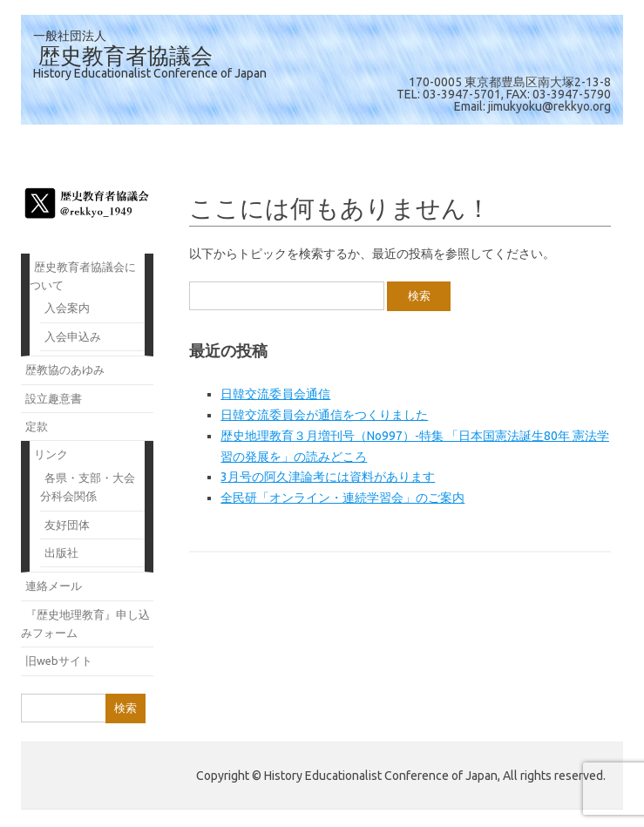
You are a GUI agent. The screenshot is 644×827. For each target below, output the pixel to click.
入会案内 (67, 308)
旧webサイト (59, 661)
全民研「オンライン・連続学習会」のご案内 (342, 498)
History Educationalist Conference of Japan (150, 73)
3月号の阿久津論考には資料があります (328, 477)
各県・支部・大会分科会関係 (88, 487)
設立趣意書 (54, 398)
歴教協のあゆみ (65, 369)
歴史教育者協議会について (83, 276)
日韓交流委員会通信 (275, 394)
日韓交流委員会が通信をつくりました (324, 415)
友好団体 (67, 525)
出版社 (61, 552)
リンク (51, 454)
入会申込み (73, 336)
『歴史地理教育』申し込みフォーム (85, 624)
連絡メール (54, 586)
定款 (37, 426)
